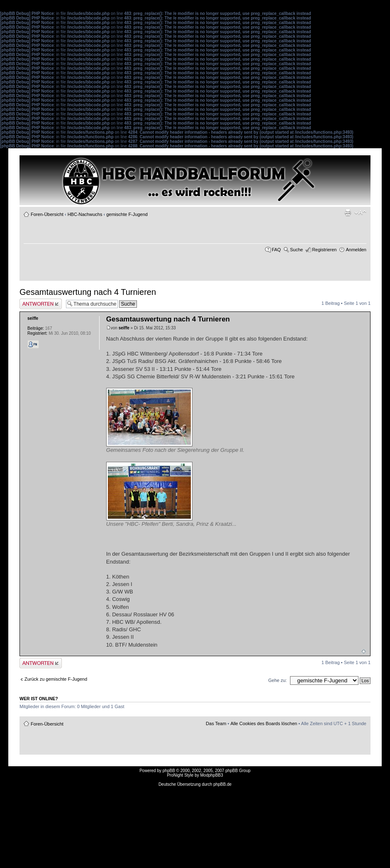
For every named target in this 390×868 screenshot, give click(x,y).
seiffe (124, 328)
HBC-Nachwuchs (85, 214)
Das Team (216, 723)
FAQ (276, 250)
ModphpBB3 (212, 775)
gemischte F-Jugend (127, 214)
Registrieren (324, 250)
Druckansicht (348, 213)
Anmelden (356, 250)
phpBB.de (222, 784)
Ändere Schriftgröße (360, 213)
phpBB (169, 771)
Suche (296, 250)
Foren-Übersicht (47, 214)
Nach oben (364, 651)
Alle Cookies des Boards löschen (264, 723)
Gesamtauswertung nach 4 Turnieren (88, 292)
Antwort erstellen (41, 304)
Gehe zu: (277, 680)
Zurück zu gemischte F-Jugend (56, 679)
